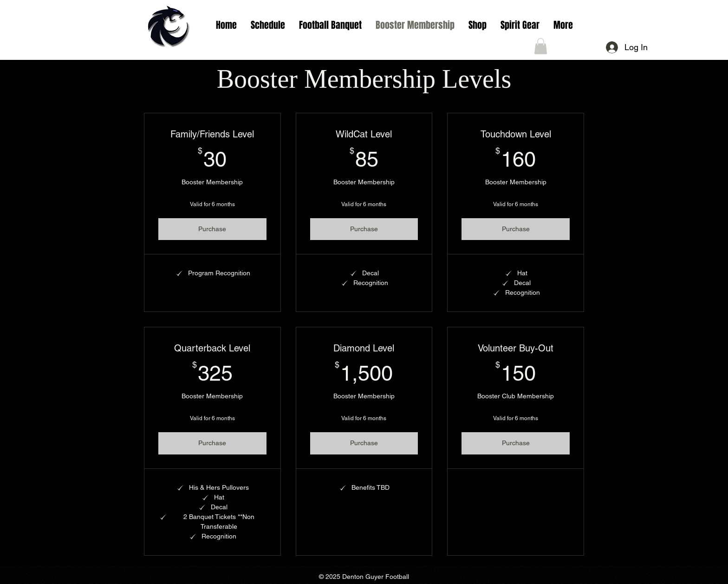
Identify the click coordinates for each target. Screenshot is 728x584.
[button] (268, 25)
